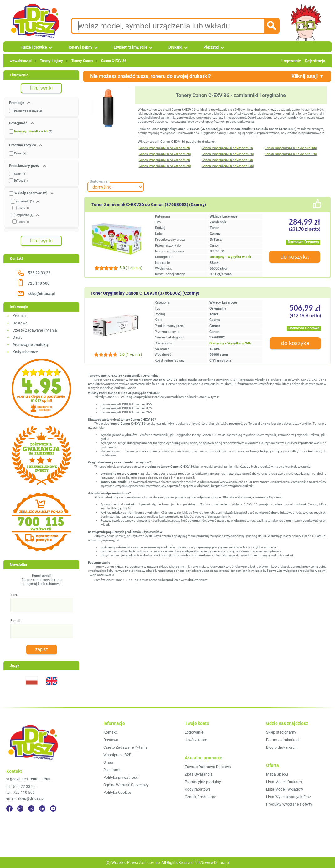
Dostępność (19, 123)
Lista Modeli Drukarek (284, 782)
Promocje (17, 103)
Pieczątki (211, 47)
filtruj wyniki (41, 88)
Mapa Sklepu (277, 774)
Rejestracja (315, 61)
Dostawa (20, 323)
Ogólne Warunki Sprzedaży (126, 785)
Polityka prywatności (121, 778)
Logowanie (291, 61)
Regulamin (112, 770)
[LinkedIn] (42, 809)
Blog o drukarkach (281, 747)
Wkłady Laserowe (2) (31, 193)
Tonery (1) (23, 208)
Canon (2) (20, 153)
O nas (17, 338)
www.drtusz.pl (21, 61)
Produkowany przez (25, 166)
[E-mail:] (42, 631)
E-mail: (16, 621)
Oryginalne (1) (24, 215)
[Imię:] (42, 605)
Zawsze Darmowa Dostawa (208, 767)
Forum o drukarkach (283, 740)
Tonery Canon (82, 61)
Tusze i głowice (34, 47)
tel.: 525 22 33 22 (21, 787)
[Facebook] (9, 809)
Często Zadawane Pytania (35, 330)
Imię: (14, 594)
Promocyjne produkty (203, 782)
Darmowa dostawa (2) (28, 111)
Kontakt (19, 316)
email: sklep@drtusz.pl (25, 798)
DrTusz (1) (21, 181)
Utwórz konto (196, 740)
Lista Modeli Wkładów (285, 789)
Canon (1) (20, 174)
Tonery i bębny (80, 47)
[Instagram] (20, 809)
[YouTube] (53, 809)
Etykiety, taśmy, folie (130, 47)
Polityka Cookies (117, 793)
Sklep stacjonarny (281, 732)
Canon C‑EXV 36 (114, 61)
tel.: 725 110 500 (21, 793)
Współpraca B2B (117, 755)
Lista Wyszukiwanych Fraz (289, 797)
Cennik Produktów (200, 797)
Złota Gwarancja (199, 774)
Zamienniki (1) (25, 201)
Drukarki (175, 47)
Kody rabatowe (198, 789)
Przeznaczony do (23, 145)
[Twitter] (31, 809)
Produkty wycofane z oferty (289, 804)
